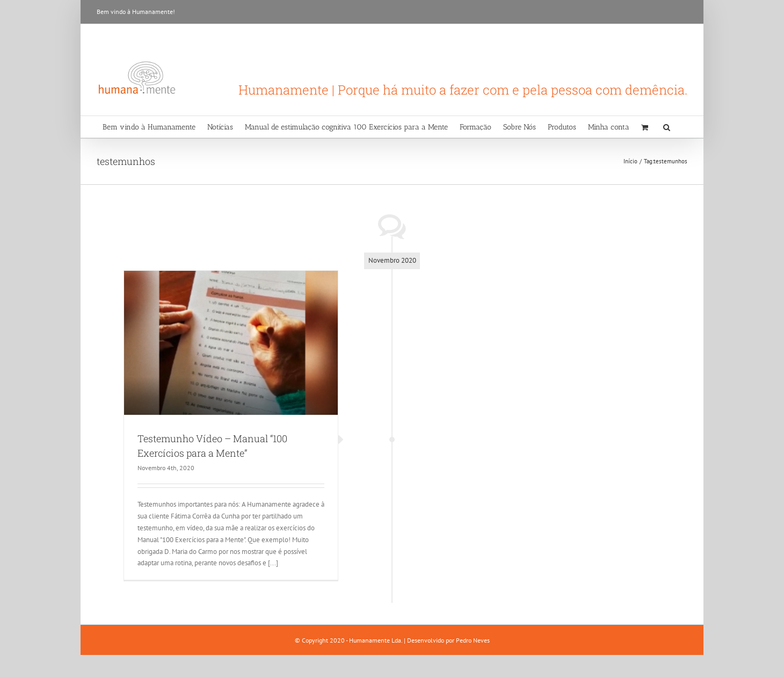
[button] (667, 127)
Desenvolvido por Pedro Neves (448, 640)
